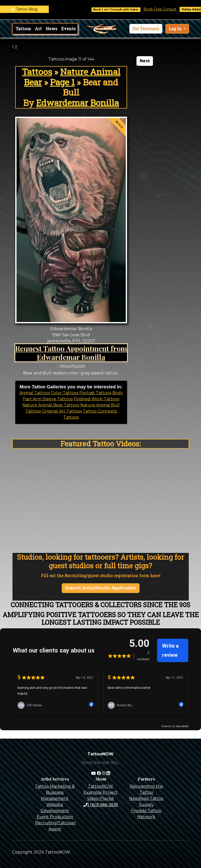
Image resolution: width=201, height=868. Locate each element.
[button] (146, 29)
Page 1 (62, 82)
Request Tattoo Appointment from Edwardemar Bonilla (71, 353)
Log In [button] (176, 29)
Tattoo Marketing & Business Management (55, 792)
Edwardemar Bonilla (78, 103)
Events (68, 29)
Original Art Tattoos (62, 411)
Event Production (55, 817)
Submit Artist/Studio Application (101, 588)
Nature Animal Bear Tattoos (51, 405)
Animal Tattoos (35, 393)
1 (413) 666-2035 (101, 805)
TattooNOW (101, 786)
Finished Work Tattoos (96, 399)
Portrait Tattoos (95, 393)
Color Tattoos (65, 393)
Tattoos (23, 29)
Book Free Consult (164, 9)
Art (38, 29)
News (51, 29)
